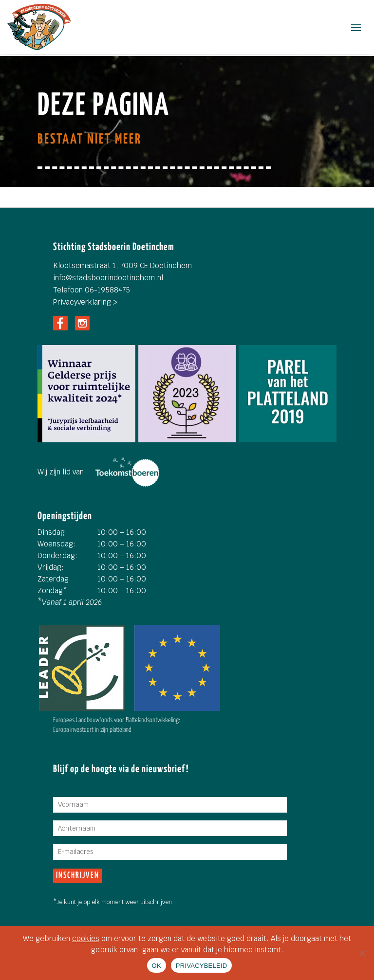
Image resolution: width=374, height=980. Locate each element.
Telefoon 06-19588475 (92, 290)
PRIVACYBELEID (202, 966)
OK (157, 966)
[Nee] (362, 953)
